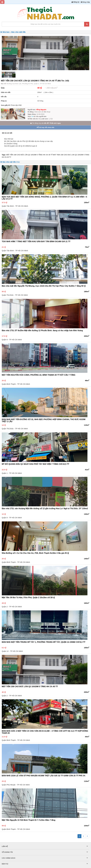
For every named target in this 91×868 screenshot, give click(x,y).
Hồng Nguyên (41, 110)
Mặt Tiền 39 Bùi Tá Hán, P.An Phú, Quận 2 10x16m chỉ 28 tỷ (28, 598)
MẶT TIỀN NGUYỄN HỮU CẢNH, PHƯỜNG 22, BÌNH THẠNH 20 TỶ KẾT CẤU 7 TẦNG (39, 375)
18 (32, 116)
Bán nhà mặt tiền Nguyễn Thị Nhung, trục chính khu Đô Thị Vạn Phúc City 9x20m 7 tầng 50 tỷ (44, 286)
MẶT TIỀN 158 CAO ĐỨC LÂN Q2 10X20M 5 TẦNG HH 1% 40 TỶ (30, 155)
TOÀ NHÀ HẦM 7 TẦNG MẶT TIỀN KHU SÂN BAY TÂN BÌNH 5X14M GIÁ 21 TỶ (36, 241)
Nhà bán (6, 32)
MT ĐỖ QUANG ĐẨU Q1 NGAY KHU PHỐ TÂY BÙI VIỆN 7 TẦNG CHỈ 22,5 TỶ (35, 464)
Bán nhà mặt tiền (18, 32)
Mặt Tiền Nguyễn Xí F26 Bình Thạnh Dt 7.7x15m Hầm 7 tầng (29, 820)
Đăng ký (76, 2)
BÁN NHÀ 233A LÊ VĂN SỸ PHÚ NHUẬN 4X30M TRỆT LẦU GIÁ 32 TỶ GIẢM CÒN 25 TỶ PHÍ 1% (44, 776)
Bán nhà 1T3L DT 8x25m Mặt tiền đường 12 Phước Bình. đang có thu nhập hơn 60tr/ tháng (42, 330)
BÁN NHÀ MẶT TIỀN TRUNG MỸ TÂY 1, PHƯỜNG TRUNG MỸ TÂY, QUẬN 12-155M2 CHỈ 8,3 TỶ (43, 642)
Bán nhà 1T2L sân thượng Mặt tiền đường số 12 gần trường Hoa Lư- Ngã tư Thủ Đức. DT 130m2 (45, 509)
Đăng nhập (86, 2)
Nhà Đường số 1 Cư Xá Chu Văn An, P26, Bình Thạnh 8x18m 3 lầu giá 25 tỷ (35, 553)
